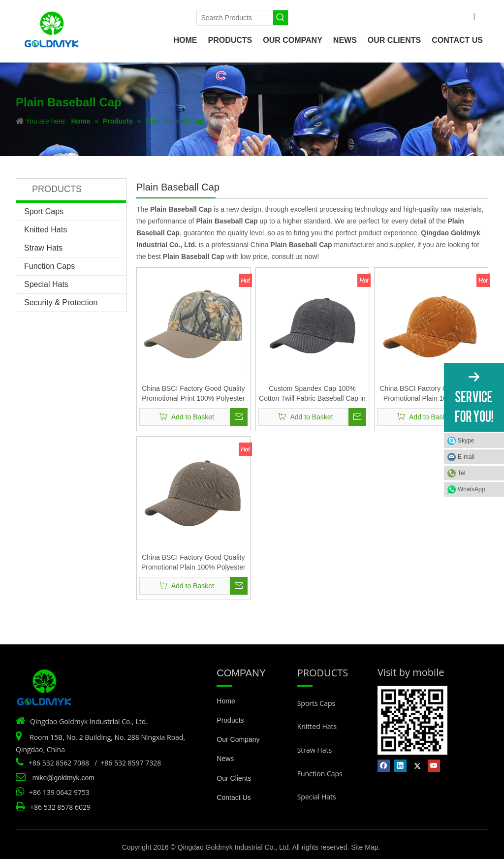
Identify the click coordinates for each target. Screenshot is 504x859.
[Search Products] (235, 18)
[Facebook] (115, 16)
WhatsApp (471, 489)
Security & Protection (61, 302)
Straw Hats (43, 248)
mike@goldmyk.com (63, 778)
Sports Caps (316, 703)
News (225, 759)
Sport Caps (44, 211)
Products (230, 720)
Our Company (238, 739)
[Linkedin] (132, 16)
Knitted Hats (46, 230)
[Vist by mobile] (412, 720)
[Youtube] (165, 16)
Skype (466, 441)
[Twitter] (148, 16)
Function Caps (49, 266)
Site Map (364, 847)
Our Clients (234, 778)
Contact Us (234, 797)
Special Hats (46, 284)
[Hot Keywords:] (281, 18)
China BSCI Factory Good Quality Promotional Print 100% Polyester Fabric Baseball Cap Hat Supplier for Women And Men (193, 394)
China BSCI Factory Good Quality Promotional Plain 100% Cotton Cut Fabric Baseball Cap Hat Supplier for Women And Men (431, 394)
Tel (461, 473)
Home (226, 701)
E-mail (466, 457)
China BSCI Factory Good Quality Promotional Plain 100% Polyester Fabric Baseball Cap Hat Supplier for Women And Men (193, 563)
